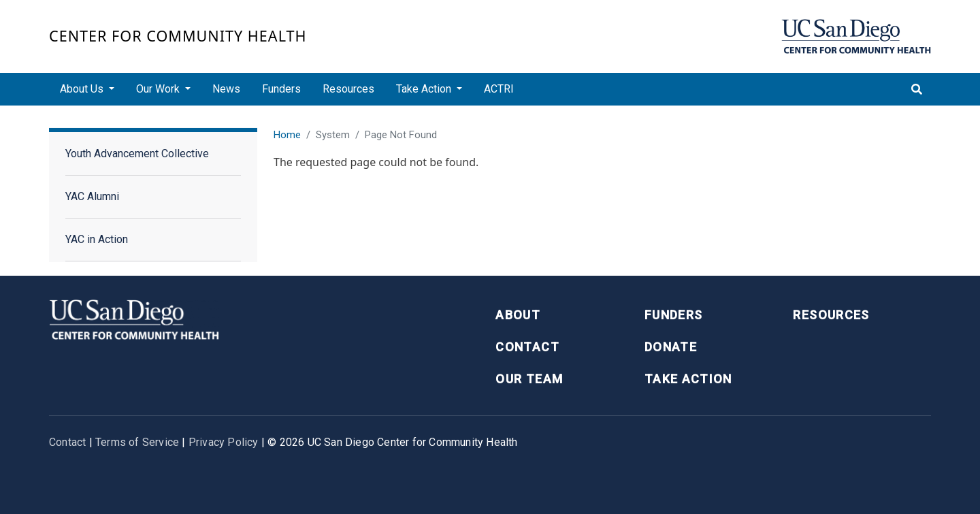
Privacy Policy (224, 442)
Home (287, 135)
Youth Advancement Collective (137, 154)
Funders (281, 89)
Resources (348, 89)
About (518, 315)
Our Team (529, 379)
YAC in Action (97, 239)
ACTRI (499, 89)
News (226, 89)
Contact (527, 347)
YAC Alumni (92, 196)
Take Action (688, 379)
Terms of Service (137, 442)
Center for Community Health (178, 36)
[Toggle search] (917, 89)
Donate (671, 347)
